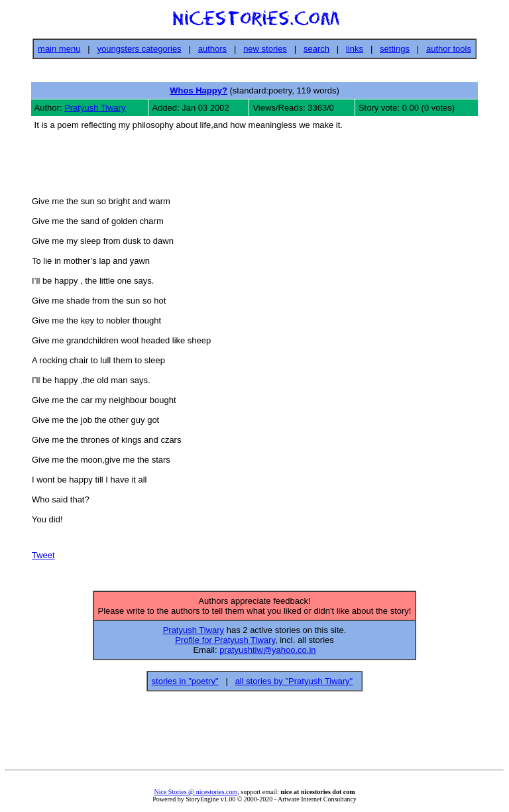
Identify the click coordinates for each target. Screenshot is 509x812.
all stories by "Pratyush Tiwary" (294, 685)
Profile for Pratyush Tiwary (225, 644)
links (355, 49)
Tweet (43, 557)
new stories (265, 49)
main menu (59, 49)
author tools (449, 49)
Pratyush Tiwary (95, 108)
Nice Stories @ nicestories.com (196, 796)
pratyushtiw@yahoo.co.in (267, 654)
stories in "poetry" (185, 685)
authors (212, 49)
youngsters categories (139, 49)
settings (395, 49)
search (316, 49)
